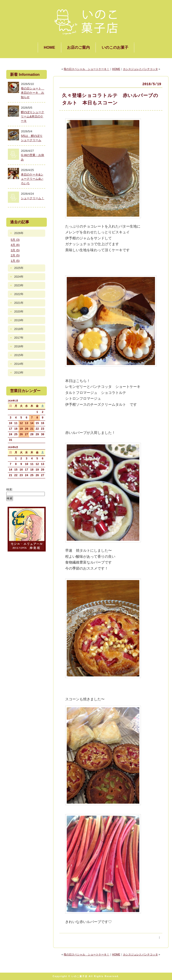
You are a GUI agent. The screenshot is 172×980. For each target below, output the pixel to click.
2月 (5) (15, 255)
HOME (49, 48)
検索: (10, 489)
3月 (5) (15, 250)
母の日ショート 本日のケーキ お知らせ (32, 93)
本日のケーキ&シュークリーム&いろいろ (32, 179)
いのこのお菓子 (115, 48)
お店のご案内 (78, 48)
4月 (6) (15, 245)
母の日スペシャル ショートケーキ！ (86, 69)
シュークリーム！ (32, 198)
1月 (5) (15, 261)
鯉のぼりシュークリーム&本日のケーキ (32, 116)
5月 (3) (15, 240)
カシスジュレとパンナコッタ (140, 69)
